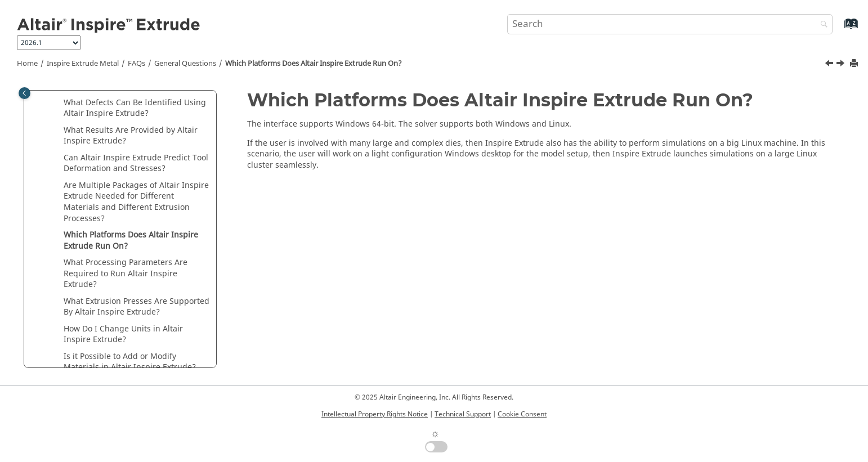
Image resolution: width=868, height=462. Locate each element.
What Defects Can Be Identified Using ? (135, 108)
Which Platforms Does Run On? (314, 64)
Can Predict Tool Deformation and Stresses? (136, 163)
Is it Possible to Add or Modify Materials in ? (130, 362)
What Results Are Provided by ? (131, 136)
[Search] (821, 25)
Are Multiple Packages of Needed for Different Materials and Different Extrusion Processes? (136, 202)
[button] (59, 103)
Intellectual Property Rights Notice (375, 414)
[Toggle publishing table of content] (24, 93)
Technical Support (463, 414)
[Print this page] (855, 64)
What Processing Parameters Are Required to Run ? (126, 273)
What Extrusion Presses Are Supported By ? (137, 307)
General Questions (185, 64)
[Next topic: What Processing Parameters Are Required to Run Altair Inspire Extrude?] (842, 65)
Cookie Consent (522, 414)
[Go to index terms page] (839, 29)
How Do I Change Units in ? (123, 335)
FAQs (137, 64)
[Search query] (670, 24)
